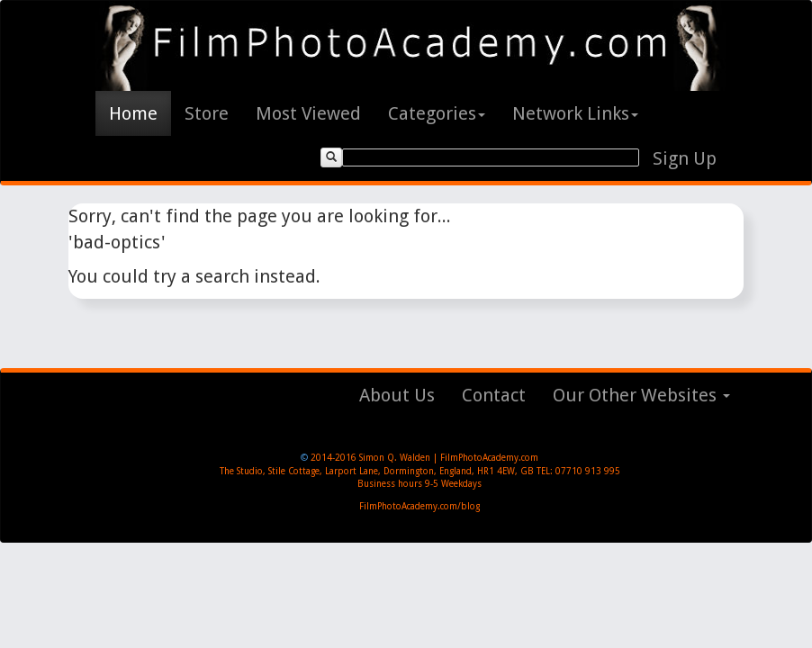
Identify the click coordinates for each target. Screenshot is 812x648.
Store (207, 113)
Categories (437, 113)
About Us (397, 395)
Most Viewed (308, 113)
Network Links (575, 113)
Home (133, 113)
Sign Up (685, 158)
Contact (494, 395)
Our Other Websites (641, 395)
